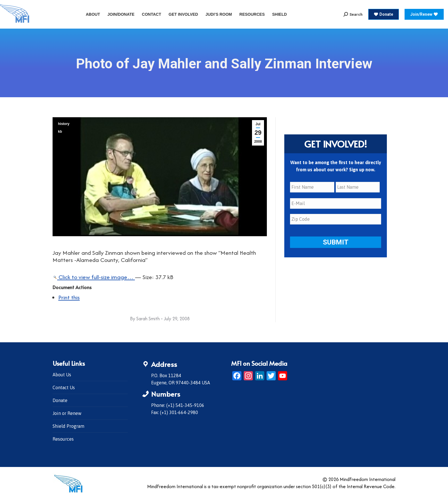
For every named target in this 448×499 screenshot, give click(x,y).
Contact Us (64, 387)
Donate (60, 400)
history (64, 124)
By (145, 319)
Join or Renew (67, 413)
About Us (62, 375)
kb (60, 132)
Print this (69, 297)
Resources (63, 439)
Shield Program (68, 426)
